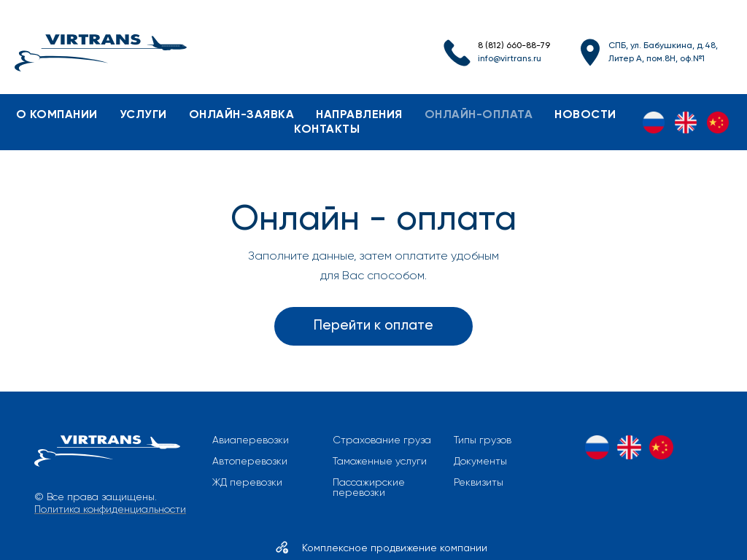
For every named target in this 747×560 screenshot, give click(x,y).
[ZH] (718, 122)
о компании (57, 115)
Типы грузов (483, 440)
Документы (480, 462)
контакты (327, 130)
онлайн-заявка (242, 115)
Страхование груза (382, 440)
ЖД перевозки (247, 483)
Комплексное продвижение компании (395, 548)
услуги (143, 115)
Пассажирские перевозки (369, 488)
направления (359, 115)
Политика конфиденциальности (110, 510)
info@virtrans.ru (510, 59)
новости (585, 115)
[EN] (686, 122)
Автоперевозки (250, 462)
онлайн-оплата (479, 115)
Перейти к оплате (373, 326)
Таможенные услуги (380, 462)
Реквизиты (479, 483)
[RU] (654, 122)
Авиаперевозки (251, 440)
